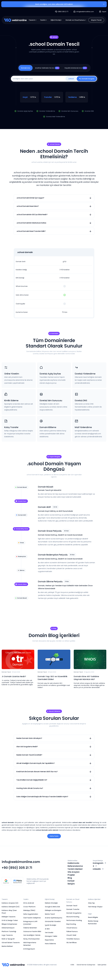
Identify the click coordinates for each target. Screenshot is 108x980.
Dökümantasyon (8, 928)
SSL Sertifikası (72, 943)
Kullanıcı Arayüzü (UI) (10, 903)
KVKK (72, 965)
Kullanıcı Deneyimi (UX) (11, 907)
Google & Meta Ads (52, 907)
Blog (70, 878)
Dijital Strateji (56, 20)
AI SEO (47, 929)
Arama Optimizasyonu (54, 918)
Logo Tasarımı (7, 935)
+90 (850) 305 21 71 (17, 868)
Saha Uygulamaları (31, 914)
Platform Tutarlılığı (9, 931)
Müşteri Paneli (96, 20)
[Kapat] (104, 5)
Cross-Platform (29, 907)
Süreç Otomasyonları (32, 939)
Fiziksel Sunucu (72, 931)
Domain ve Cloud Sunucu (76, 20)
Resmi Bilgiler (93, 917)
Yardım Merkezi (75, 869)
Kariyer (71, 881)
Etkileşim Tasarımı (9, 917)
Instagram (100, 863)
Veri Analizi (49, 933)
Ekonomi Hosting (73, 917)
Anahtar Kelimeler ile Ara (47, 68)
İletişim (71, 884)
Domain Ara (26, 68)
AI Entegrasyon (29, 949)
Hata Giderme (50, 944)
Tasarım (33, 20)
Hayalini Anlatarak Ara (76, 68)
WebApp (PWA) (29, 910)
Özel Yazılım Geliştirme (32, 918)
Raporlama (49, 940)
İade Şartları (102, 965)
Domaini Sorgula (87, 79)
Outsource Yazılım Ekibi (32, 931)
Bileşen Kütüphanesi (9, 924)
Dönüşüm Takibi (51, 936)
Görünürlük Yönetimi (53, 921)
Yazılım (44, 20)
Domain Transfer (73, 909)
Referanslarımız (75, 866)
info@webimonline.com (21, 862)
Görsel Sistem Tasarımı (11, 943)
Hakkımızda (73, 863)
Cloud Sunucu (72, 928)
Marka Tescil (50, 914)
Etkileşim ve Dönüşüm (53, 910)
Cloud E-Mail (71, 935)
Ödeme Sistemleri (30, 928)
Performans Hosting (74, 920)
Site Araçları (74, 872)
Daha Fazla (54, 836)
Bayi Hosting (71, 924)
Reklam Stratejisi (51, 903)
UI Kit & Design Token (10, 920)
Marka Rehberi (7, 946)
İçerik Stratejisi (50, 925)
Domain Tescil (72, 906)
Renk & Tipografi (8, 939)
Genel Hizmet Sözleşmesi (86, 965)
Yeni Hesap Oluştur (95, 907)
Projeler (71, 875)
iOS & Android (29, 903)
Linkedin (98, 869)
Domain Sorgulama (74, 913)
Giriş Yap (91, 903)
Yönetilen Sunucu (73, 939)
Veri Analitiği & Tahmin (32, 935)
